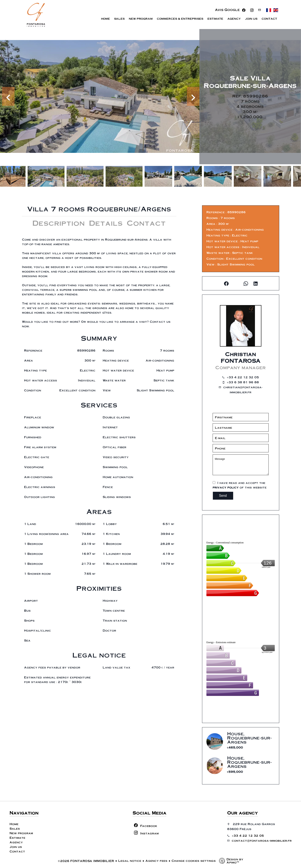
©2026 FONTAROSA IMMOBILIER (86, 861)
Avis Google (227, 10)
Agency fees (156, 861)
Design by (230, 861)
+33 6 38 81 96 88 (243, 382)
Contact (146, 223)
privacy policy (226, 487)
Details (106, 223)
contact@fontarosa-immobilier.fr (262, 840)
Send (223, 496)
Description (59, 223)
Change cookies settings (194, 861)
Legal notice (130, 861)
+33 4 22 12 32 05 (243, 377)
